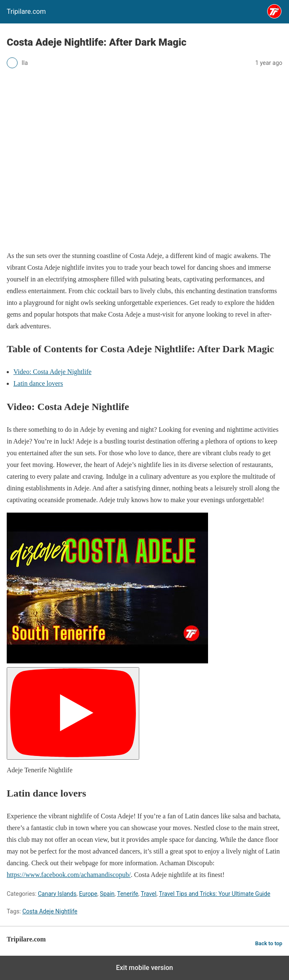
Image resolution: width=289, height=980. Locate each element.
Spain (107, 894)
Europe (88, 894)
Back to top (269, 943)
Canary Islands (57, 894)
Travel (149, 894)
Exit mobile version (144, 968)
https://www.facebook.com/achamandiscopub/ (69, 875)
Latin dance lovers (38, 383)
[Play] (73, 713)
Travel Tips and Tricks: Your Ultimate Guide (215, 894)
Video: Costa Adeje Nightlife (52, 372)
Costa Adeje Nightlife (50, 911)
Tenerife (128, 894)
